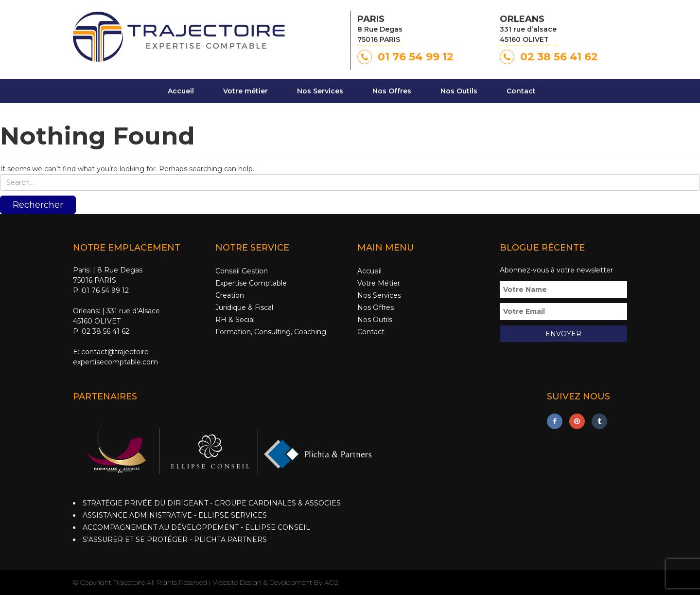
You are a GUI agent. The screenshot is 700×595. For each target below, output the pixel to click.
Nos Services (320, 91)
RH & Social (235, 320)
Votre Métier (379, 283)
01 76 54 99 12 (416, 57)
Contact (521, 91)
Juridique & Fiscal (244, 307)
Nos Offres (392, 91)
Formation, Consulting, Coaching (271, 332)
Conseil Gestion (242, 271)
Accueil (181, 91)
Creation (230, 295)
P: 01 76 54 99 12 (101, 290)
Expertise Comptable (251, 283)
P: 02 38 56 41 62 (101, 331)
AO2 (331, 582)
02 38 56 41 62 (559, 57)
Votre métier (245, 91)
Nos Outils (459, 91)
